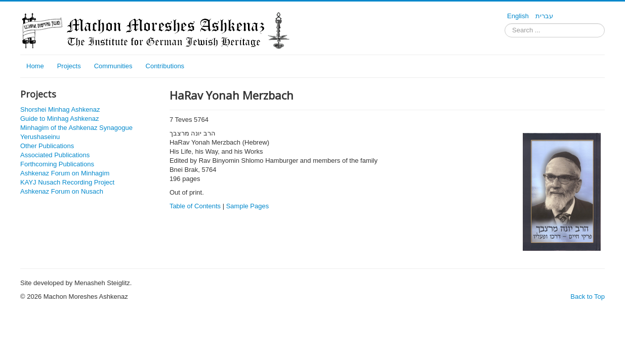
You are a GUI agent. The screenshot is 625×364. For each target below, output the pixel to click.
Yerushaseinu (40, 137)
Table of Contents (195, 206)
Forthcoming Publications (57, 164)
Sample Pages (248, 206)
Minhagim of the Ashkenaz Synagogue (76, 128)
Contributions (165, 66)
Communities (113, 66)
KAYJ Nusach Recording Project (67, 182)
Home (35, 66)
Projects (69, 66)
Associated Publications (55, 155)
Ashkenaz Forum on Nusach (62, 191)
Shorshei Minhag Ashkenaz (60, 109)
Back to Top (588, 297)
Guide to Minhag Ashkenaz (59, 119)
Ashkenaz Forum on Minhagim (65, 173)
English (519, 16)
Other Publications (47, 146)
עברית (544, 16)
